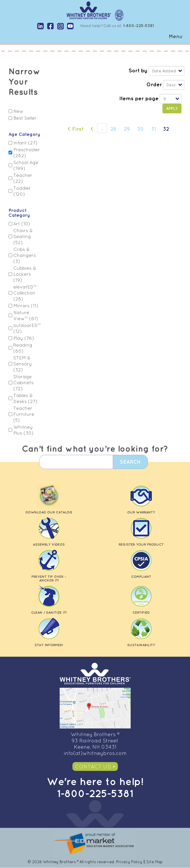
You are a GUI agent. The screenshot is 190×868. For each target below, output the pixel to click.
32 (168, 130)
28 (115, 128)
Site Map (154, 862)
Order (154, 84)
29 (129, 128)
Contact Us (93, 766)
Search (129, 462)
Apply (172, 108)
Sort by (138, 70)
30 (142, 128)
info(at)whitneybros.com (95, 753)
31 (155, 128)
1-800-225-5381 (95, 793)
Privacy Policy (129, 862)
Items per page (139, 98)
